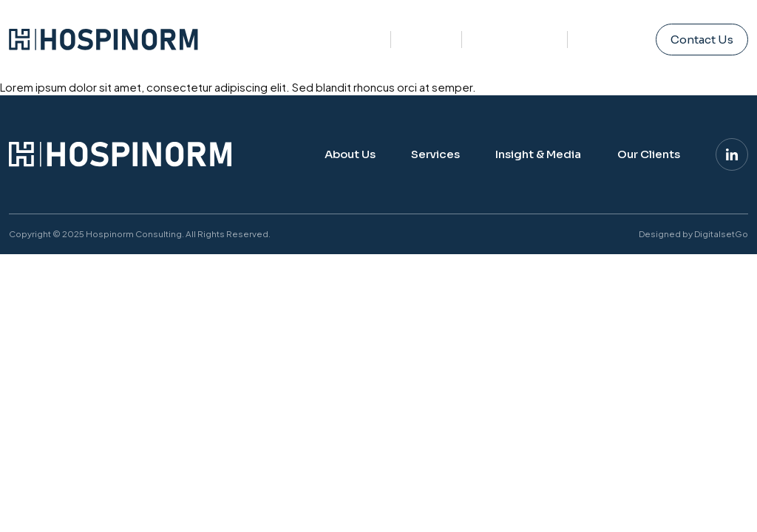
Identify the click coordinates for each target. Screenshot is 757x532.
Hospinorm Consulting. (135, 234)
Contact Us (702, 40)
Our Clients (649, 154)
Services (426, 31)
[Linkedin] (732, 154)
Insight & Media (515, 23)
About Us (353, 37)
